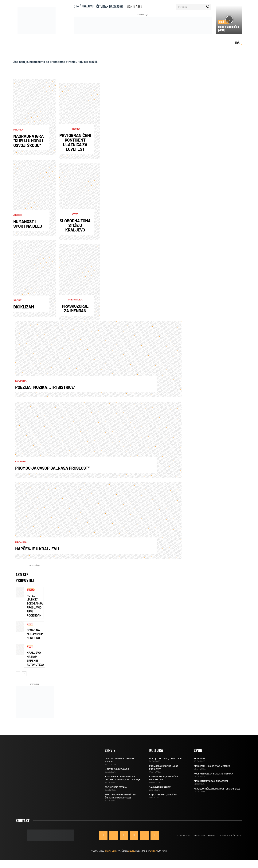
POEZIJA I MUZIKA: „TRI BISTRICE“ (45, 388)
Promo (18, 131)
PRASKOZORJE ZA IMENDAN (75, 310)
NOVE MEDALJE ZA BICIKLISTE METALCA (213, 776)
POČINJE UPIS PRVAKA (116, 790)
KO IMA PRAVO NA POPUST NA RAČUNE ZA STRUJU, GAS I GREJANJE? (123, 781)
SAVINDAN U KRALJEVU (161, 790)
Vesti (75, 216)
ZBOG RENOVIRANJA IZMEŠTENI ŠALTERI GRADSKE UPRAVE (120, 799)
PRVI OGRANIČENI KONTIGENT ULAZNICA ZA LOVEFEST (75, 143)
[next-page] (24, 677)
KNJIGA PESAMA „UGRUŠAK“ (163, 797)
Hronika (21, 544)
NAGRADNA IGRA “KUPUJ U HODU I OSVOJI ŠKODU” (29, 142)
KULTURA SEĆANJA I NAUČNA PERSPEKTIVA (163, 781)
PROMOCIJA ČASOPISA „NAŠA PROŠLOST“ (52, 469)
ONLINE (131, 854)
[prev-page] (18, 677)
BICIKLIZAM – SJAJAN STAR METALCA (212, 769)
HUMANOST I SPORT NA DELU (28, 225)
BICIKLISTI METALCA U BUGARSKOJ (211, 784)
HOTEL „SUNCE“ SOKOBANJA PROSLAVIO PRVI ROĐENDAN (35, 607)
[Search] (208, 7)
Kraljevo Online (111, 854)
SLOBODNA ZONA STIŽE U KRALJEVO (75, 227)
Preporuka (75, 301)
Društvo (224, 22)
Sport (17, 302)
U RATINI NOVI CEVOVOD (117, 772)
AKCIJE (18, 216)
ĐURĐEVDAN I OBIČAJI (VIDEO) (228, 28)
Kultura (21, 382)
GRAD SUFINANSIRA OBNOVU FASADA (119, 763)
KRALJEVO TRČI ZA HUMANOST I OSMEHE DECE (217, 792)
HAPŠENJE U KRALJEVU (37, 550)
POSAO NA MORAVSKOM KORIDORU (35, 636)
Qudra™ (153, 854)
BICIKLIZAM (24, 308)
